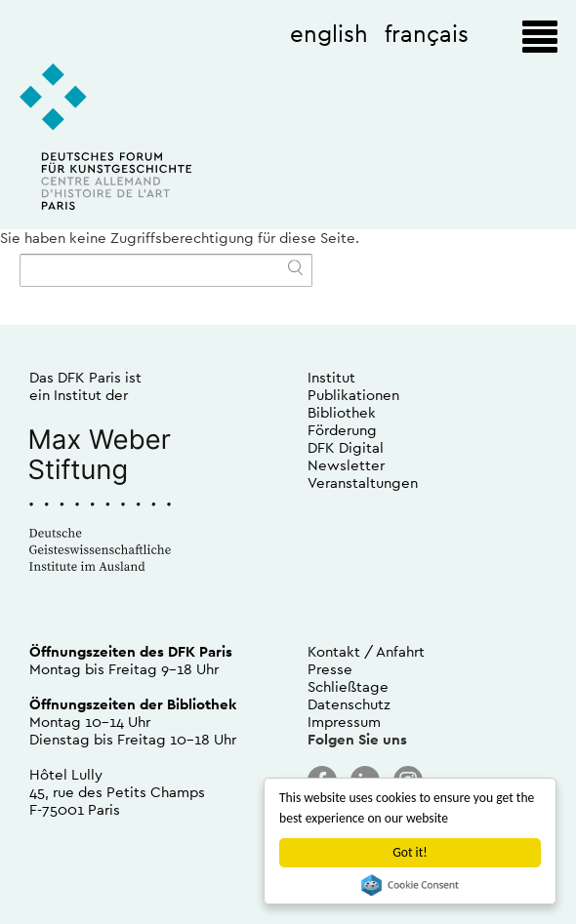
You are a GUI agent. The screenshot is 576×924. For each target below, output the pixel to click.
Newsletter (346, 465)
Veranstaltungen (363, 482)
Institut (331, 377)
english (329, 33)
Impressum (344, 722)
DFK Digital (346, 447)
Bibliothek (342, 412)
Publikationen (353, 395)
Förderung (342, 430)
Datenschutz (349, 704)
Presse (330, 669)
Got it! (410, 852)
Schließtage (348, 686)
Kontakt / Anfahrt (366, 651)
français (427, 33)
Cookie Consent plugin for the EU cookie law (410, 885)
